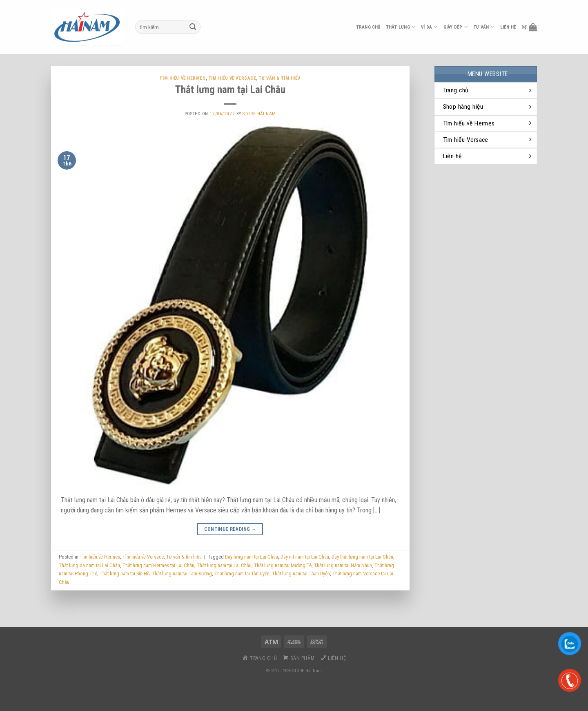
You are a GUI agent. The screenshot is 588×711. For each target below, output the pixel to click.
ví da (429, 27)
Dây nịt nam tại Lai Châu (305, 557)
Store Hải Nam (259, 114)
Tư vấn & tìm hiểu (280, 78)
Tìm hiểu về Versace (233, 78)
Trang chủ (369, 27)
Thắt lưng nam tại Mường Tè (283, 565)
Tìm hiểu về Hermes (183, 78)
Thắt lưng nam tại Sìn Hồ (125, 573)
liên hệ (508, 27)
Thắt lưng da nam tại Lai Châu (89, 565)
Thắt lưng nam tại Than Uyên (301, 573)
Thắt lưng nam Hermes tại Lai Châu (158, 565)
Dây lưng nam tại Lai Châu (252, 557)
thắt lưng (401, 27)
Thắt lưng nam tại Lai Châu (230, 89)
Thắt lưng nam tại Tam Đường (182, 573)
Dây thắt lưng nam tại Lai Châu (362, 557)
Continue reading (231, 529)
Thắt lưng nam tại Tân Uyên (242, 573)
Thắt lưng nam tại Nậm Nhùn (343, 565)
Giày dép (456, 27)
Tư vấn (484, 27)
